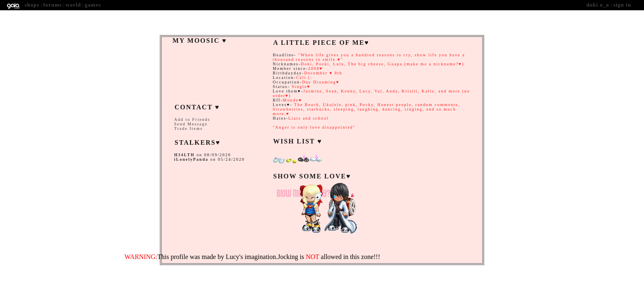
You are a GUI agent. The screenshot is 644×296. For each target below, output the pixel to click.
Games (93, 5)
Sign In (622, 5)
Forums (53, 5)
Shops (32, 5)
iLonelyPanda (191, 159)
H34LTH (184, 155)
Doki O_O (599, 5)
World (74, 5)
